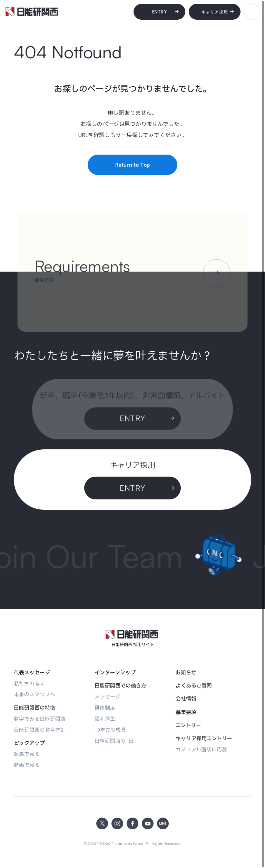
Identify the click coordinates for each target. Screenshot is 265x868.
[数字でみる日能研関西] (40, 719)
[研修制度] (105, 708)
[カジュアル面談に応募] (201, 749)
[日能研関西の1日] (114, 741)
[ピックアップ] (29, 743)
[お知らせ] (186, 673)
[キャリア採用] (215, 12)
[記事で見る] (27, 754)
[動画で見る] (27, 765)
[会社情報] (186, 699)
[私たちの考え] (29, 684)
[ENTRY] (132, 488)
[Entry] (159, 12)
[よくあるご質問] (194, 686)
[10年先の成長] (110, 730)
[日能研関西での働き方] (120, 686)
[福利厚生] (105, 719)
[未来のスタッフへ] (35, 694)
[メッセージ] (107, 697)
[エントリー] (188, 725)
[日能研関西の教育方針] (40, 730)
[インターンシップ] (115, 673)
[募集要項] (186, 712)
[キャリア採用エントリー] (204, 739)
